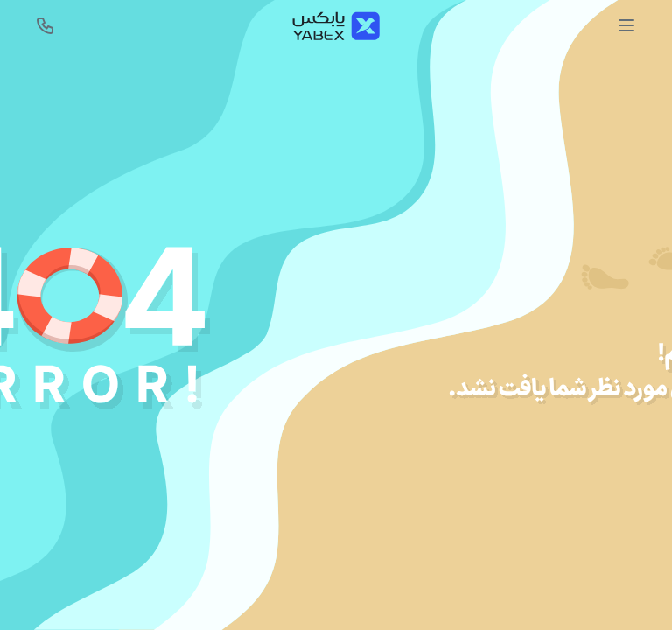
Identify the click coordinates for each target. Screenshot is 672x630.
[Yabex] (336, 26)
